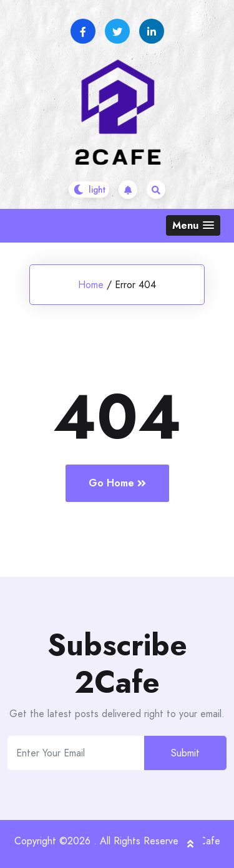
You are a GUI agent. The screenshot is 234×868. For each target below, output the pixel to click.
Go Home (117, 483)
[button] (193, 225)
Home (91, 285)
